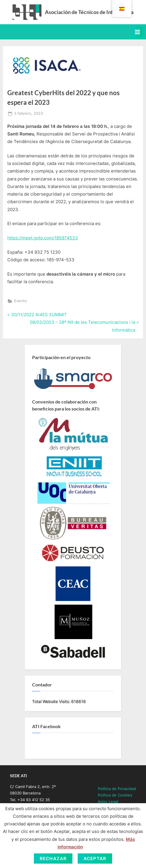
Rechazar (53, 859)
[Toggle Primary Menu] (137, 32)
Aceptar (95, 859)
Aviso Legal (108, 802)
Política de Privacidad (117, 789)
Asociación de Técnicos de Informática (89, 12)
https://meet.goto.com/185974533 (43, 238)
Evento (20, 301)
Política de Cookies (115, 795)
